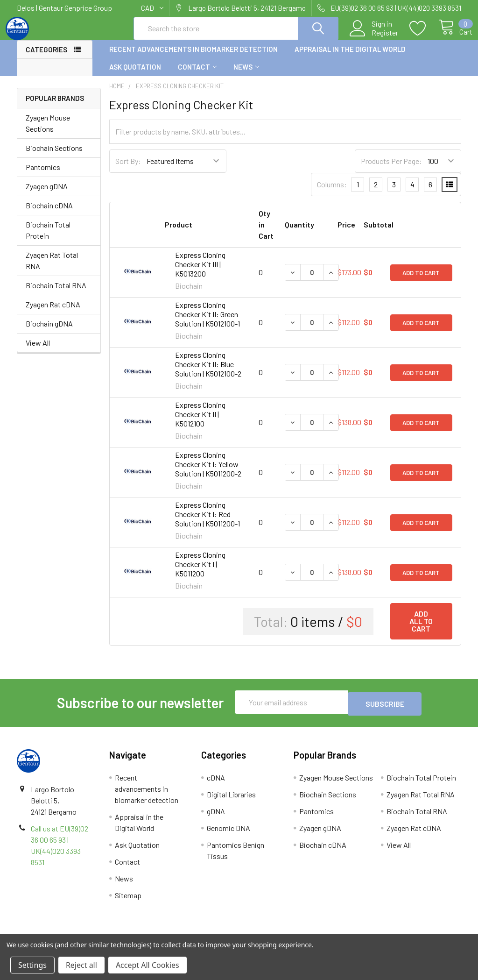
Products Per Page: (391, 169)
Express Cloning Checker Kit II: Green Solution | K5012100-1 (207, 323)
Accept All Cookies (148, 965)
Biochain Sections (54, 156)
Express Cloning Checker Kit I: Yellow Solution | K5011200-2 (208, 472)
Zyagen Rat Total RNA (52, 269)
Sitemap (128, 902)
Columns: (332, 193)
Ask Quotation (135, 75)
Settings (32, 965)
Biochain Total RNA (56, 294)
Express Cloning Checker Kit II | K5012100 (200, 423)
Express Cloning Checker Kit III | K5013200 (200, 273)
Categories (46, 58)
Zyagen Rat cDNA (53, 313)
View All (38, 351)
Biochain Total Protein (48, 238)
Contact (197, 75)
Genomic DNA (228, 834)
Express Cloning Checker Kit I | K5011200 (200, 572)
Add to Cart (421, 281)
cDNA (216, 784)
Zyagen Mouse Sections (48, 131)
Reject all (81, 965)
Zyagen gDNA (47, 195)
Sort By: (128, 169)
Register (374, 38)
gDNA (216, 818)
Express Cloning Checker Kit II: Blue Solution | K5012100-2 (208, 373)
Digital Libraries (231, 801)
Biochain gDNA (49, 332)
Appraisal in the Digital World (350, 57)
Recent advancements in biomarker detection (193, 57)
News (246, 75)
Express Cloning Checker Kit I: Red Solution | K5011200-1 (207, 522)
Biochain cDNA (49, 214)
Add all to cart (421, 629)
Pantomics (43, 175)
